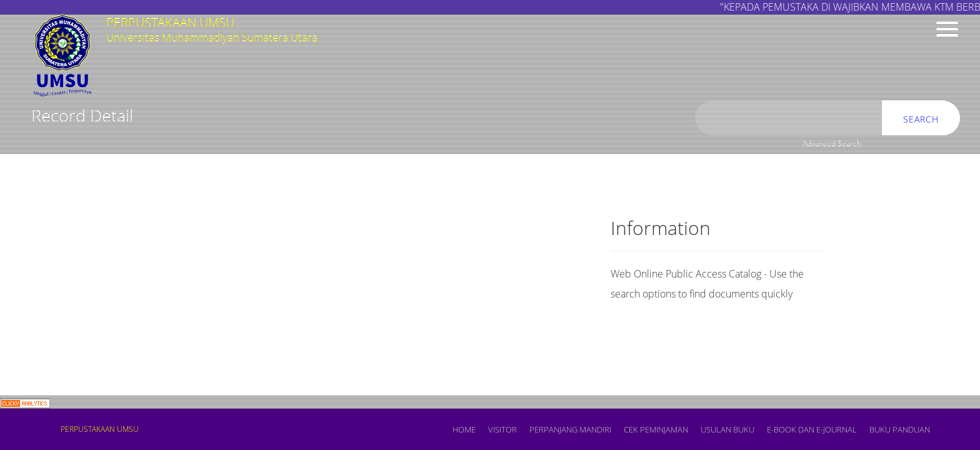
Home (464, 429)
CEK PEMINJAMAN (656, 429)
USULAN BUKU (727, 429)
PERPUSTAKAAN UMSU (100, 429)
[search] (789, 118)
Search (921, 119)
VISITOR (502, 429)
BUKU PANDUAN (900, 429)
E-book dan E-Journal (812, 429)
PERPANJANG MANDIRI (570, 429)
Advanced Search (832, 143)
